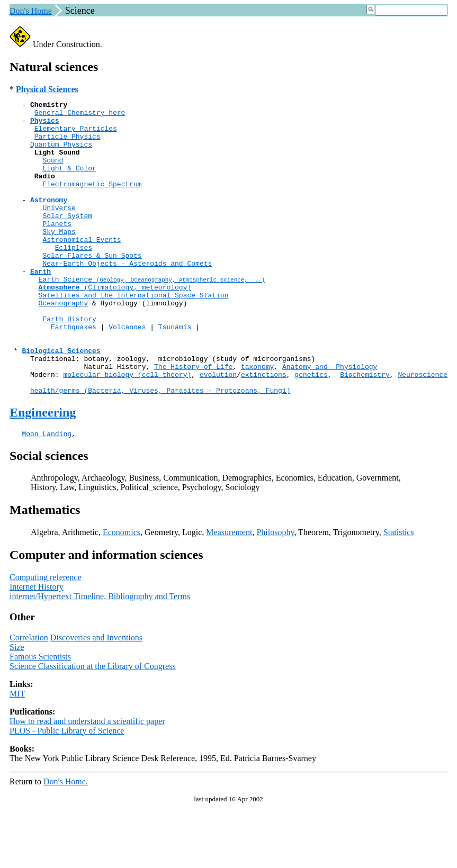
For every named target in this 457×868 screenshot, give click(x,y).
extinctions (264, 430)
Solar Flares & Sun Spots (92, 287)
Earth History (69, 363)
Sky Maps (59, 258)
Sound (53, 173)
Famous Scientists (40, 717)
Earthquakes (74, 373)
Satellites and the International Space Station (134, 334)
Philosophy (275, 593)
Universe (59, 230)
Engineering (43, 471)
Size (17, 707)
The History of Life (193, 420)
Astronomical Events (82, 268)
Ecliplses (74, 277)
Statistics (399, 593)
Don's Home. (66, 842)
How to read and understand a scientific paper (87, 781)
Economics (122, 593)
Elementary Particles (76, 134)
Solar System (67, 239)
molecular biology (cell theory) (127, 430)
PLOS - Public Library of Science (67, 791)
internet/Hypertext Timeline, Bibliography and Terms (100, 657)
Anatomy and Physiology (330, 420)
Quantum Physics (61, 153)
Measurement (229, 593)
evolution (218, 430)
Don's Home (31, 11)
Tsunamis (175, 373)
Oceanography (64, 344)
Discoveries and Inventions (96, 698)
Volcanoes (127, 373)
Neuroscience (423, 430)
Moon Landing (47, 494)
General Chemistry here (80, 115)
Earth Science (152, 315)
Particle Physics (68, 144)
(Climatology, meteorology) (115, 325)
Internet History (37, 647)
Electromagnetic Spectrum (92, 201)
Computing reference (46, 638)
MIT (17, 754)
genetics (311, 430)
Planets (57, 249)
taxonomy (257, 420)
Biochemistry (365, 430)
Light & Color (69, 182)
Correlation (29, 698)
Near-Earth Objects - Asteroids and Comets (127, 296)
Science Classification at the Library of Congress (93, 726)
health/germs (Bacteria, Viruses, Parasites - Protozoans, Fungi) (160, 449)
